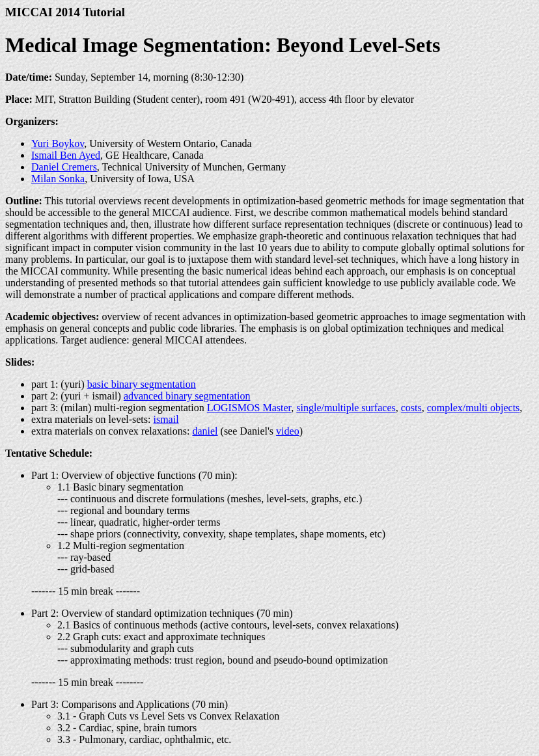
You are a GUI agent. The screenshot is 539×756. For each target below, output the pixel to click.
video (288, 431)
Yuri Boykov (58, 143)
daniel (205, 431)
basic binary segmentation (142, 384)
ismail (166, 419)
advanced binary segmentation (187, 396)
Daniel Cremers (64, 167)
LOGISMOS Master (249, 408)
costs (411, 408)
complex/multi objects (474, 408)
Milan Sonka (58, 179)
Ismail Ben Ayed (66, 155)
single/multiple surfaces (346, 408)
